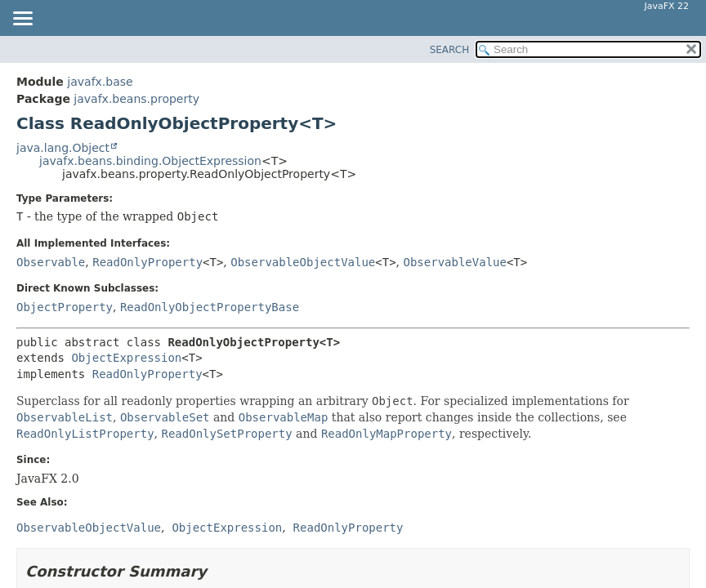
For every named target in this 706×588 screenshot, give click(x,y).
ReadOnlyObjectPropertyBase (210, 307)
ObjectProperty (65, 307)
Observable (51, 262)
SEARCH (450, 50)
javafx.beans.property (136, 99)
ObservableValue (454, 262)
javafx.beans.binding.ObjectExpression (150, 161)
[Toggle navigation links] (22, 20)
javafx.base (100, 82)
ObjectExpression (126, 358)
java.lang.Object (63, 148)
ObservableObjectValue (303, 262)
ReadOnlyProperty (147, 262)
